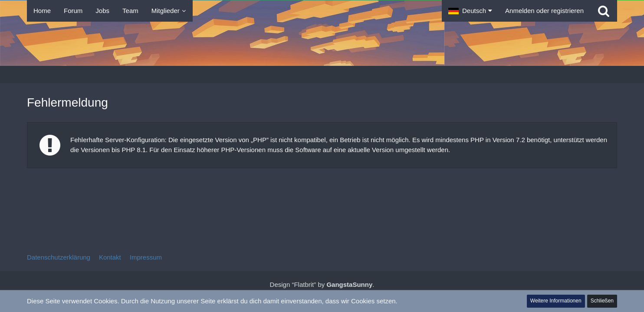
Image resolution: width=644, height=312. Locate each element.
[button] (470, 11)
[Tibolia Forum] (322, 44)
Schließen (602, 301)
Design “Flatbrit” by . (322, 284)
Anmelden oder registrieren (544, 11)
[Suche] (604, 11)
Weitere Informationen (556, 301)
